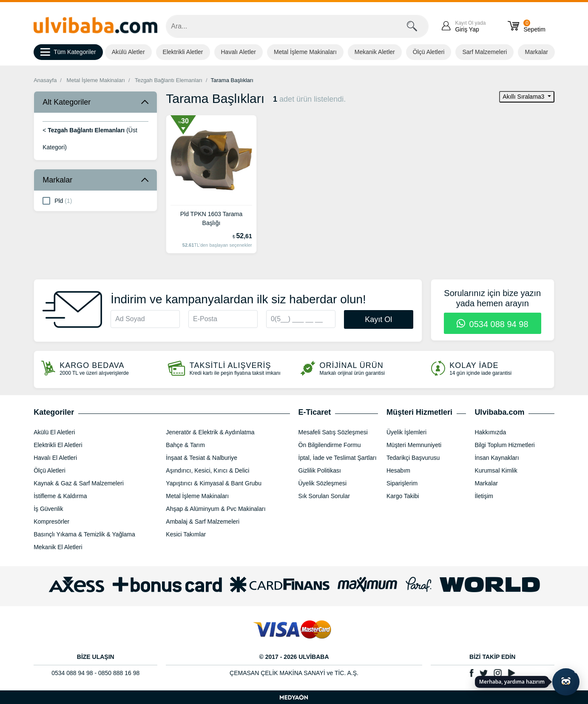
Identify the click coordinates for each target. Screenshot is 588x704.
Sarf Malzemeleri (484, 52)
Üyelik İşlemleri (406, 432)
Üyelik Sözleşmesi (323, 483)
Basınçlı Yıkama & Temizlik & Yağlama (84, 534)
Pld (57, 200)
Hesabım (398, 470)
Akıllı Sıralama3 (524, 97)
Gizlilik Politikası (320, 470)
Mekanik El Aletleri (58, 547)
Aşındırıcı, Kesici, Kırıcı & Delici (207, 470)
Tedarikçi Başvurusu (413, 458)
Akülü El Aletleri (54, 432)
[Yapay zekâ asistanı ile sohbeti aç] (566, 682)
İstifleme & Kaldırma (60, 496)
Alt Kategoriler (67, 102)
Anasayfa (45, 80)
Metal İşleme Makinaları (305, 52)
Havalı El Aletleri (55, 458)
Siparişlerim (402, 483)
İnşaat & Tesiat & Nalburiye (202, 458)
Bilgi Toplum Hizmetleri (504, 445)
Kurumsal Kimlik (496, 470)
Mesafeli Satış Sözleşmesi (333, 432)
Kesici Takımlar (186, 534)
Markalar (536, 52)
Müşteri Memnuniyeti (414, 445)
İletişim (484, 496)
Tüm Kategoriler (68, 52)
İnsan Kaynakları (497, 458)
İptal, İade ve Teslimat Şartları (338, 458)
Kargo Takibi (403, 496)
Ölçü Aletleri (429, 52)
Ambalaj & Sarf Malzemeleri (203, 522)
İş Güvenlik (48, 509)
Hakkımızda (490, 432)
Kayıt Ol (378, 319)
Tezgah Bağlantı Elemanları (169, 80)
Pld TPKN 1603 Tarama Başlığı (212, 218)
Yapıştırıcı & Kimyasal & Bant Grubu (214, 483)
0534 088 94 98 (493, 324)
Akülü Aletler (128, 52)
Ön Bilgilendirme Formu (330, 445)
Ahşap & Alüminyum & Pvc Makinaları (216, 509)
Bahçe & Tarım (185, 445)
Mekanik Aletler (375, 52)
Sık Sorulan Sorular (324, 496)
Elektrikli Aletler (183, 52)
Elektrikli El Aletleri (58, 445)
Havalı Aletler (239, 52)
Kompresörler (51, 522)
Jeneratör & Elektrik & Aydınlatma (210, 432)
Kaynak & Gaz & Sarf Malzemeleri (79, 483)
